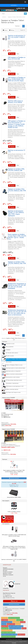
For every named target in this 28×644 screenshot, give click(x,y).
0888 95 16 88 (7, 450)
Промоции (5, 459)
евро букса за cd (5, 626)
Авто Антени (7, 363)
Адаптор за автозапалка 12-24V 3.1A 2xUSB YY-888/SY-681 (17, 37)
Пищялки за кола (20, 620)
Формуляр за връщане (8, 575)
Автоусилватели (4, 618)
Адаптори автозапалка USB (7, 622)
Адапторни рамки (12, 620)
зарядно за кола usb (11, 624)
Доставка (5, 571)
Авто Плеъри (23, 622)
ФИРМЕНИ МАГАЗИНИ (8, 569)
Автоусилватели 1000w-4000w (14, 493)
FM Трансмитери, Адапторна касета (12, 381)
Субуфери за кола (21, 635)
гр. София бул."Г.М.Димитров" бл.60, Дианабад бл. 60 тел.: (13, 408)
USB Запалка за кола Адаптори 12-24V (13, 387)
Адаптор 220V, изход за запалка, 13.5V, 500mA (15, 102)
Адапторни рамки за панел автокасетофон (13, 369)
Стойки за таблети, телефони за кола (16, 626)
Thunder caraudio (8, 357)
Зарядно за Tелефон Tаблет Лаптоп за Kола (14, 360)
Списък (5, 30)
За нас (4, 576)
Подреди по (23, 30)
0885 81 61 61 (7, 417)
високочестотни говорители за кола (8, 637)
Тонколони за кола (8, 344)
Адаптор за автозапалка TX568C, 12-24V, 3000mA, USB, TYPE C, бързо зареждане (16, 213)
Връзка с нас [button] (14, 601)
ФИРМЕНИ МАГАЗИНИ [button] (14, 478)
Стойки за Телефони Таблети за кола (12, 366)
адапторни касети (5, 628)
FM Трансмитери (16, 622)
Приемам (14, 643)
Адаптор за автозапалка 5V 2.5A (16, 151)
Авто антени (4, 624)
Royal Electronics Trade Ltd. (16, 639)
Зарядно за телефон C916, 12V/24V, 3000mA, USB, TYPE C (17, 191)
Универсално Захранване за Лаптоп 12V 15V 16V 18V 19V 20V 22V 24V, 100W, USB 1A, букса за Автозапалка (17, 312)
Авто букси (24, 628)
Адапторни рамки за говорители (11, 372)
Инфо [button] (18, 54)
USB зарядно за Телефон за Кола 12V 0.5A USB (17, 58)
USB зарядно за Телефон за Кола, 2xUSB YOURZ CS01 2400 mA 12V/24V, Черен (17, 79)
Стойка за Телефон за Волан (14, 512)
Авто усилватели (8, 347)
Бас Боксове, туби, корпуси (10, 353)
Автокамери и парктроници (10, 384)
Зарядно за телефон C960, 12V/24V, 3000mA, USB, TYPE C (17, 263)
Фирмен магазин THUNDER (9, 398)
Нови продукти (6, 501)
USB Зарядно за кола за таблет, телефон (9, 635)
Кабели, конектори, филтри (10, 390)
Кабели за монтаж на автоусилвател (12, 375)
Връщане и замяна (7, 573)
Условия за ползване (8, 572)
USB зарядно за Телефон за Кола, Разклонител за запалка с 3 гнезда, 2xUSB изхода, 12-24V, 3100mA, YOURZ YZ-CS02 (17, 124)
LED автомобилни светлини (7, 630)
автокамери (18, 624)
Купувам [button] (12, 54)
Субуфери (6, 350)
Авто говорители (5, 620)
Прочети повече (23, 641)
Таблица (12, 30)
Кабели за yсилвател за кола (14, 618)
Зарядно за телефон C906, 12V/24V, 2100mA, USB (16, 170)
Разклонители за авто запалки (11, 378)
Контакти (5, 568)
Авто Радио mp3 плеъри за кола (11, 393)
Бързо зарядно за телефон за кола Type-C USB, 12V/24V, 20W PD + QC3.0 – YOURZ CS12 (17, 237)
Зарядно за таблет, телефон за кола (8, 632)
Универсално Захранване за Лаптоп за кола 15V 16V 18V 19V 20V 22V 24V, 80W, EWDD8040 (17, 286)
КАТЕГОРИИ (14, 5)
